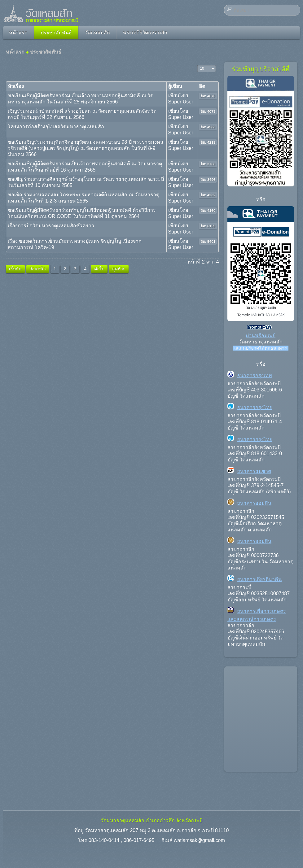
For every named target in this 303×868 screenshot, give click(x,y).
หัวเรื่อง (16, 86)
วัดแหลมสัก (97, 33)
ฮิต (202, 86)
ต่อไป (99, 269)
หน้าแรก (18, 33)
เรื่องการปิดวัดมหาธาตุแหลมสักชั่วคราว (51, 226)
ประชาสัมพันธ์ (56, 33)
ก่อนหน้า (38, 269)
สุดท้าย (119, 269)
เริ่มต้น (15, 269)
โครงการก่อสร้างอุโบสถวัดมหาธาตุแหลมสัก (56, 126)
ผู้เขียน (175, 86)
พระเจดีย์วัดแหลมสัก (145, 33)
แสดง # (197, 65)
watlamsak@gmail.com (199, 840)
